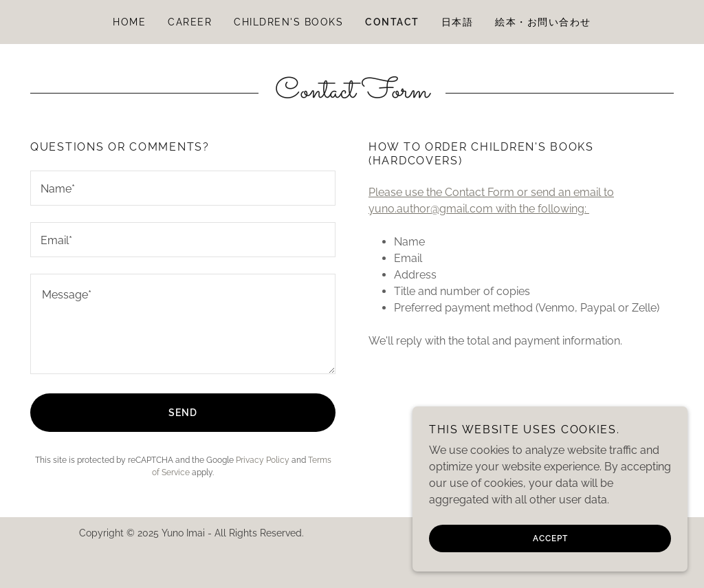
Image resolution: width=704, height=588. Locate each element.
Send (183, 413)
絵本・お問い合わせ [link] (543, 22)
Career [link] (190, 22)
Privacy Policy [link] (263, 460)
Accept (550, 538)
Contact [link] (392, 22)
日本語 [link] (458, 22)
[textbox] (183, 188)
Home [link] (129, 22)
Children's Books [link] (288, 22)
